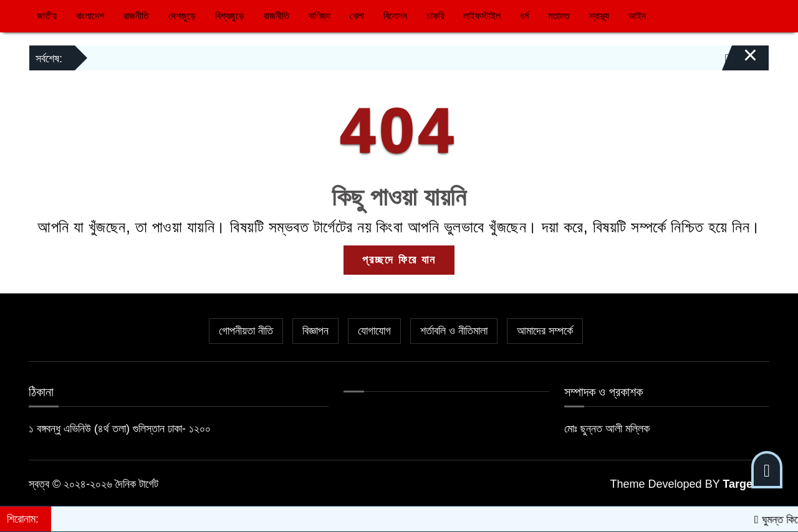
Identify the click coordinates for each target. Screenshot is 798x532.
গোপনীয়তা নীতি (246, 331)
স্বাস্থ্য (599, 16)
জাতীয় (47, 16)
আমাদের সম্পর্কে (545, 331)
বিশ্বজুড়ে (230, 16)
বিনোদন (395, 16)
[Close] (739, 61)
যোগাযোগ (374, 331)
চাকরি (435, 16)
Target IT (746, 484)
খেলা (357, 16)
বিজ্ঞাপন (315, 331)
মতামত (559, 16)
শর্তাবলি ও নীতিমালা (454, 331)
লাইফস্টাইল (482, 16)
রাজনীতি (136, 16)
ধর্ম (524, 16)
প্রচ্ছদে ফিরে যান (399, 260)
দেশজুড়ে (182, 16)
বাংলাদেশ (90, 16)
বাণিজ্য (320, 16)
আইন (637, 16)
